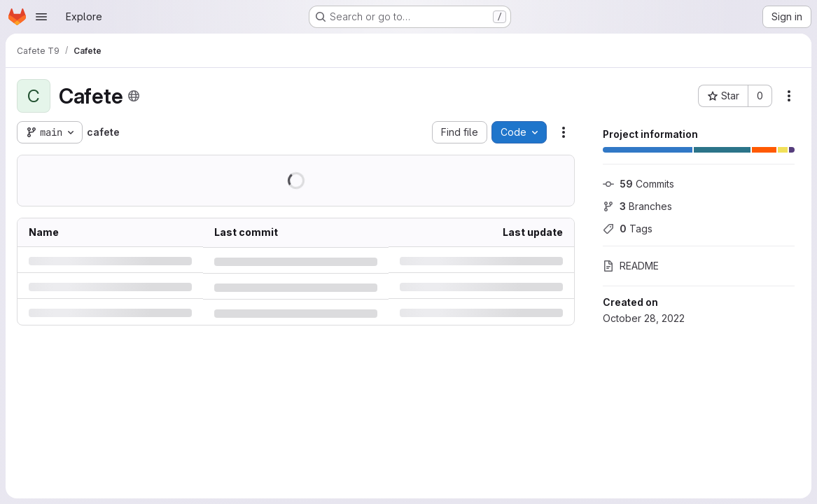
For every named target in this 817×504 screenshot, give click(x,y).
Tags (628, 229)
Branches (637, 206)
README (631, 266)
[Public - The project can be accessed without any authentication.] (134, 96)
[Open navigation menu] (41, 17)
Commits (638, 184)
